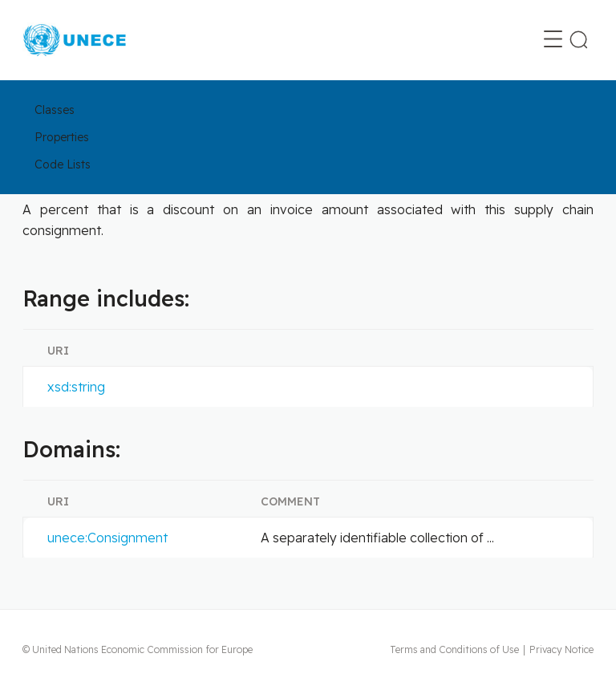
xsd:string (76, 387)
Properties (62, 137)
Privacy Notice (561, 649)
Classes (55, 110)
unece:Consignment (107, 538)
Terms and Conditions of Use (454, 649)
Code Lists (63, 164)
